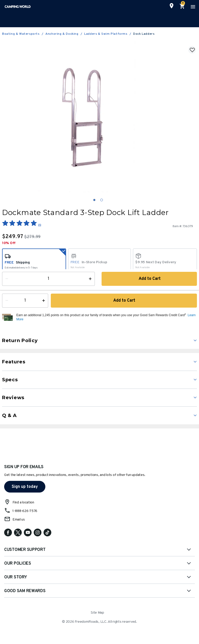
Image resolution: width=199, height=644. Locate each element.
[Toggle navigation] (192, 6)
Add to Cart (124, 301)
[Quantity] (25, 301)
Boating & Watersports (21, 34)
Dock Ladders (144, 34)
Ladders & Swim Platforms (106, 34)
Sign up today (25, 487)
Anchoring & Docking (62, 34)
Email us (19, 520)
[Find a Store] (172, 6)
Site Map (97, 613)
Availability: (14, 284)
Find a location (23, 503)
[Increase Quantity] (45, 301)
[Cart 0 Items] (182, 6)
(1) (40, 225)
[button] (106, 317)
